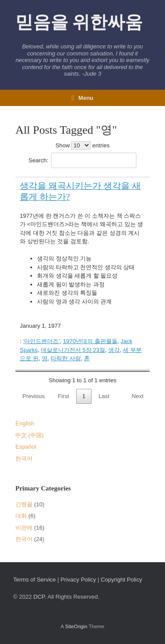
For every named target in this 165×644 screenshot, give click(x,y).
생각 (114, 350)
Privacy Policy (78, 580)
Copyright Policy (121, 580)
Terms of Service (35, 580)
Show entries (82, 145)
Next (137, 396)
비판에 (24, 528)
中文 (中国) (29, 435)
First (64, 396)
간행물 (24, 504)
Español (26, 447)
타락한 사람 (66, 358)
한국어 (24, 459)
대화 (21, 516)
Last (104, 396)
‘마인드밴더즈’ (41, 341)
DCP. (40, 597)
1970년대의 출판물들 (90, 341)
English (25, 423)
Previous (34, 396)
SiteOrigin (76, 626)
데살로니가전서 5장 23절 (73, 350)
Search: (82, 160)
